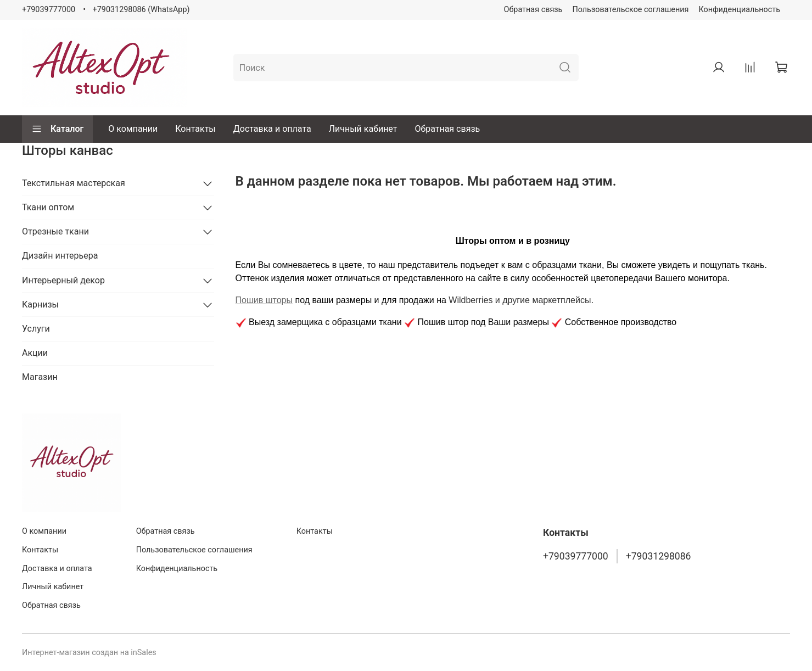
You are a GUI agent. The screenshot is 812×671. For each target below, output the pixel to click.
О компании (133, 129)
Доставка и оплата (272, 129)
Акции (35, 353)
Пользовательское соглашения (630, 10)
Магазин (40, 377)
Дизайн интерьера (60, 256)
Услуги (36, 329)
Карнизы (40, 304)
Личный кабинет (363, 129)
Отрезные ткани (55, 231)
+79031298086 (659, 556)
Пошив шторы (264, 300)
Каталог (57, 129)
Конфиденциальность (740, 10)
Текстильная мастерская (74, 183)
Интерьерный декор (63, 280)
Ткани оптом (48, 207)
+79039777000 (49, 10)
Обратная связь (533, 10)
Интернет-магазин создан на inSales (89, 653)
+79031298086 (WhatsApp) (141, 10)
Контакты (195, 129)
